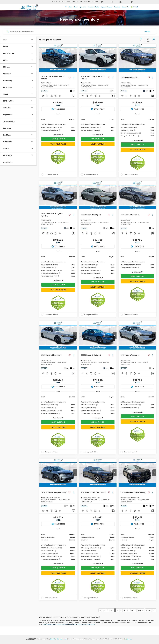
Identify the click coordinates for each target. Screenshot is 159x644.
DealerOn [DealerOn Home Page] (53, 639)
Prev (110, 610)
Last (140, 610)
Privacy (65, 639)
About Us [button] (125, 7)
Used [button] (76, 7)
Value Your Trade (58, 144)
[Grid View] (148, 40)
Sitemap (59, 639)
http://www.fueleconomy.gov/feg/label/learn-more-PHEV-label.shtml (69, 624)
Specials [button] (83, 7)
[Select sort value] (142, 40)
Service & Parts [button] (93, 7)
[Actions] (73, 78)
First (102, 610)
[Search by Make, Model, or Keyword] (77, 32)
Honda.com (128, 639)
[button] (75, 58)
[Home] (66, 7)
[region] (58, 126)
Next (133, 610)
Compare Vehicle (52, 175)
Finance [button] (117, 7)
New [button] (70, 7)
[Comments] (74, 96)
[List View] (154, 40)
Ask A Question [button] (58, 139)
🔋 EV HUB (134, 7)
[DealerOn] (31, 639)
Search (147, 31)
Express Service (106, 7)
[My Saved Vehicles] (134, 2)
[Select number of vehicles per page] (151, 610)
